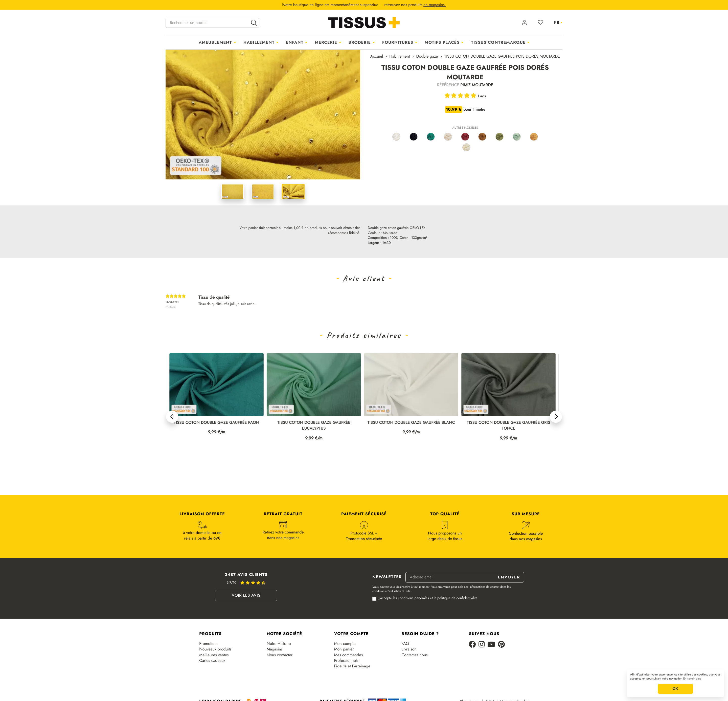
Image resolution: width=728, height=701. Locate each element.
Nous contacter (280, 655)
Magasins (275, 649)
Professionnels (346, 661)
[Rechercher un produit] (212, 23)
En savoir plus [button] (692, 679)
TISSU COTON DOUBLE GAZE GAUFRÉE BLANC (508, 423)
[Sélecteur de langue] (558, 22)
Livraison (409, 649)
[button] (172, 417)
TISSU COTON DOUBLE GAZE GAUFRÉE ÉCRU (217, 423)
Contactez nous (414, 655)
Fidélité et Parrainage (352, 666)
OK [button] (675, 689)
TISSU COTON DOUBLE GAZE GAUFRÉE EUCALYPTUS (411, 426)
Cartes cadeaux (212, 661)
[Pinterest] (501, 645)
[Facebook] (472, 645)
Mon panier (344, 649)
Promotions (209, 644)
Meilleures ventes (214, 655)
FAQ (405, 644)
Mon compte (345, 644)
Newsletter (387, 577)
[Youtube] (491, 645)
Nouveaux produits (215, 649)
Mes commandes (349, 655)
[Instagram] (482, 645)
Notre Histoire (279, 644)
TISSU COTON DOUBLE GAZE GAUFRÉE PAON (314, 423)
